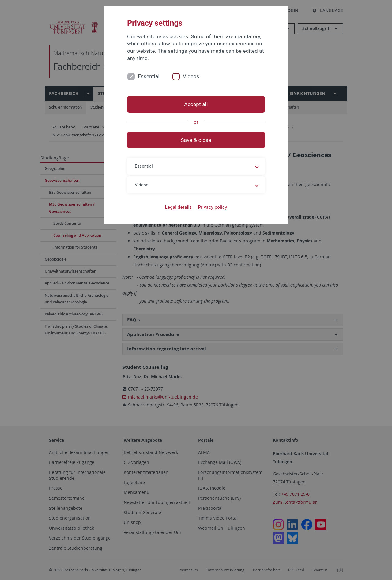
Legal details (179, 207)
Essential (149, 76)
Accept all (196, 104)
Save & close (196, 140)
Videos (191, 76)
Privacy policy (212, 207)
